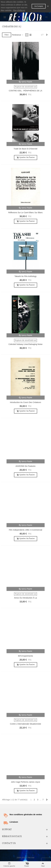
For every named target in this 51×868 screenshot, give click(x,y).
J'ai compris (39, 6)
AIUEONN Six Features (25, 466)
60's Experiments (26, 656)
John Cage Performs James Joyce (26, 782)
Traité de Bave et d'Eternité (26, 149)
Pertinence (18, 35)
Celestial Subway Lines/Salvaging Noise (26, 344)
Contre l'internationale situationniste (25, 724)
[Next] (47, 35)
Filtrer (7, 35)
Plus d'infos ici (19, 10)
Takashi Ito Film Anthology (26, 276)
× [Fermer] (48, 6)
